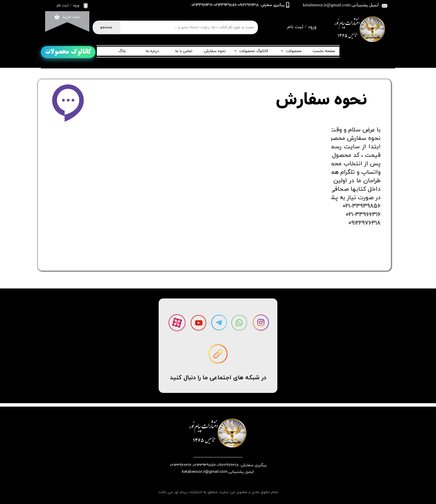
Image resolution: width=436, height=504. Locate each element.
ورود (76, 5)
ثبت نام (63, 5)
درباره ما (152, 51)
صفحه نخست (324, 51)
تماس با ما (184, 51)
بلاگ (122, 51)
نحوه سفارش (215, 51)
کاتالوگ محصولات (254, 51)
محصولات (294, 51)
